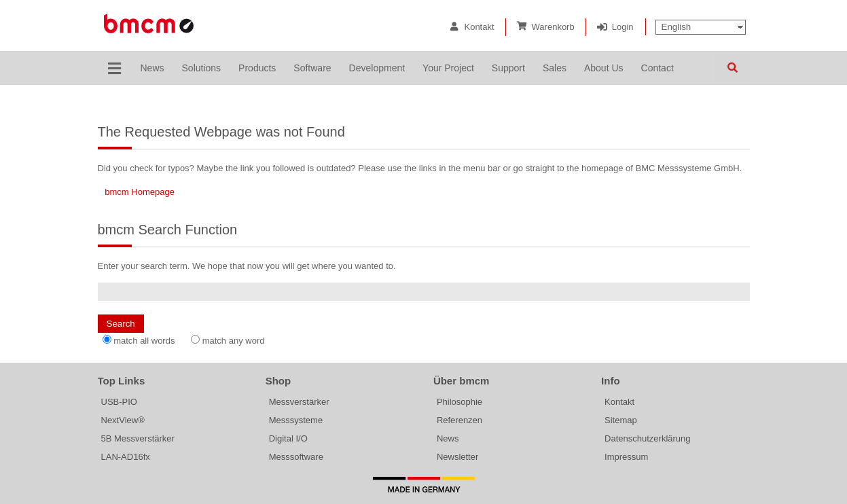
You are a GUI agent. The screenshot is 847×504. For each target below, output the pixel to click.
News (448, 438)
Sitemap (621, 420)
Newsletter (457, 457)
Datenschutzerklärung (647, 438)
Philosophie (459, 402)
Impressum (626, 457)
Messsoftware (296, 457)
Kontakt (479, 27)
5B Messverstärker (138, 438)
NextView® (123, 420)
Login (623, 27)
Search (733, 68)
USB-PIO (119, 402)
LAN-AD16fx (126, 457)
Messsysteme (296, 420)
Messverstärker (299, 402)
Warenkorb (553, 27)
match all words (144, 341)
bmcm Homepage (140, 192)
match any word (234, 341)
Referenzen (459, 420)
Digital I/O (288, 438)
